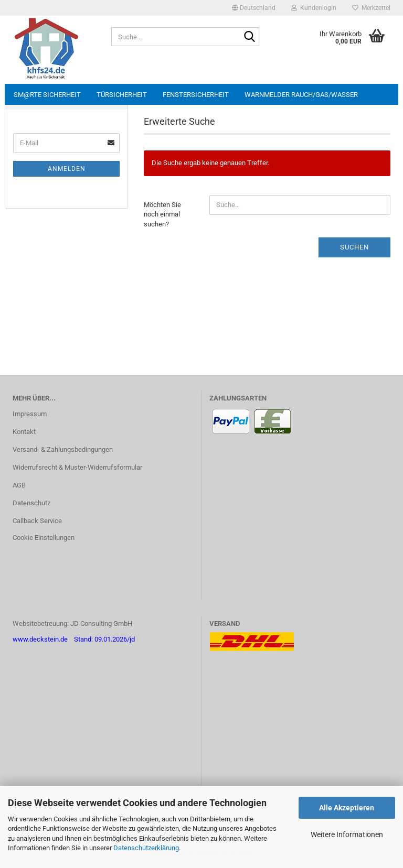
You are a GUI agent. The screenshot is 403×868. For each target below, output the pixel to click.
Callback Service (37, 521)
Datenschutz (31, 503)
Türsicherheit (122, 95)
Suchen (354, 247)
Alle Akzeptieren (347, 808)
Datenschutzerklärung (146, 848)
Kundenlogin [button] (314, 8)
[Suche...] (249, 37)
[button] (254, 8)
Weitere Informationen (347, 834)
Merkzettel (371, 8)
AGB (19, 485)
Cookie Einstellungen (44, 538)
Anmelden (67, 169)
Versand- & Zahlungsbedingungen (63, 449)
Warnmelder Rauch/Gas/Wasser (301, 95)
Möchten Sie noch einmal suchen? (162, 214)
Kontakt (24, 432)
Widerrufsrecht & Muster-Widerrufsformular (77, 467)
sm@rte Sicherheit (47, 95)
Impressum (30, 414)
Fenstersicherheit (196, 95)
